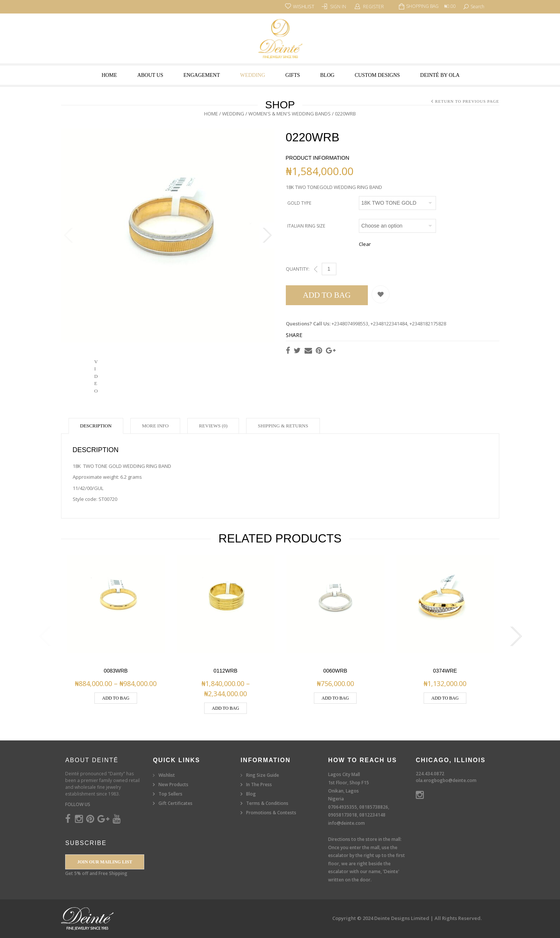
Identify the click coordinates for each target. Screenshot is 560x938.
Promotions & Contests (271, 813)
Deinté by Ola (440, 75)
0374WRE (445, 671)
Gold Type (299, 203)
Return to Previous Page (467, 101)
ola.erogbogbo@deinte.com (446, 780)
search (477, 7)
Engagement (202, 75)
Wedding (253, 75)
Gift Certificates (175, 803)
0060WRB (335, 671)
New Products (173, 784)
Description (96, 426)
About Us (150, 75)
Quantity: (298, 269)
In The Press (259, 784)
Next (267, 235)
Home (109, 75)
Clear (365, 244)
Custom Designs (377, 75)
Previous (69, 235)
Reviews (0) (213, 426)
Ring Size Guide (263, 775)
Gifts (293, 75)
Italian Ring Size (306, 226)
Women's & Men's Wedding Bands (290, 114)
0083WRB (116, 671)
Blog (327, 75)
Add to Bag (327, 295)
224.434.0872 (430, 774)
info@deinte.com (346, 823)
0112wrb (225, 671)
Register (373, 7)
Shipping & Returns (283, 426)
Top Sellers (170, 794)
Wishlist (167, 775)
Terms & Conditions (267, 803)
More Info (155, 426)
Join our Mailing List (105, 862)
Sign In (338, 7)
